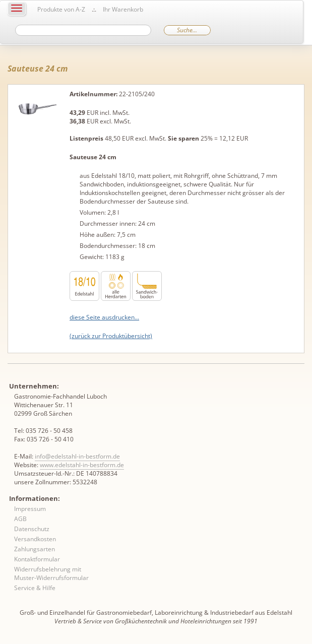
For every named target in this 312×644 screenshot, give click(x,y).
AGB (20, 519)
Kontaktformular (37, 559)
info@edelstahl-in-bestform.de (77, 456)
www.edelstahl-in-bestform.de (82, 465)
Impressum (30, 509)
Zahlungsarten (35, 549)
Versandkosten (35, 539)
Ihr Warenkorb (123, 9)
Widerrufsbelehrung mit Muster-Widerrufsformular (51, 573)
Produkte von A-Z (61, 9)
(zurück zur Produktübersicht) (111, 336)
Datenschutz (32, 529)
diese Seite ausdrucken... (104, 317)
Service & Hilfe (35, 588)
